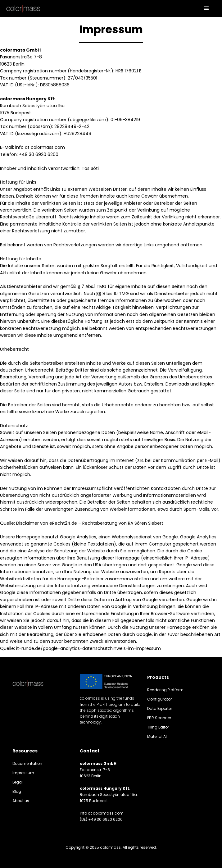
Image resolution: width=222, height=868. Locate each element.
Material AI (157, 736)
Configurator (159, 699)
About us (21, 801)
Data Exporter (160, 708)
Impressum (23, 773)
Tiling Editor (158, 727)
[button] (206, 8)
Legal (18, 782)
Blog (17, 791)
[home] (23, 8)
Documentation (27, 763)
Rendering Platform (165, 690)
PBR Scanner (159, 718)
